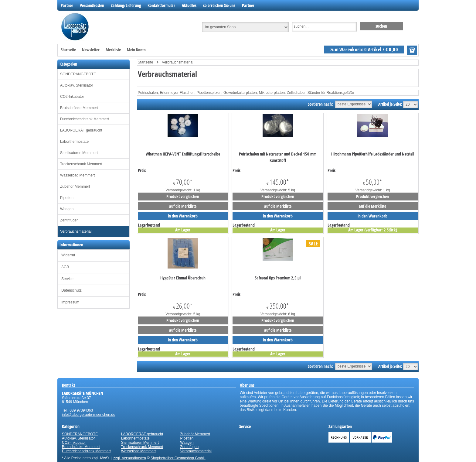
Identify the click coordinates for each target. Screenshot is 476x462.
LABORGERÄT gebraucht (81, 130)
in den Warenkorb (183, 216)
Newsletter (91, 50)
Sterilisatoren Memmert (79, 153)
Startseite (68, 50)
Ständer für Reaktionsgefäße (331, 93)
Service (67, 279)
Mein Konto (136, 50)
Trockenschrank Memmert (81, 164)
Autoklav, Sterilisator (77, 85)
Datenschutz (71, 290)
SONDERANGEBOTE (78, 74)
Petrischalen (148, 93)
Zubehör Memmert (75, 187)
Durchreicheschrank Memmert (85, 119)
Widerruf (68, 255)
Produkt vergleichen (183, 196)
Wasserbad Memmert (77, 175)
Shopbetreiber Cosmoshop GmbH (178, 458)
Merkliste (113, 50)
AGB (65, 267)
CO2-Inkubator (72, 97)
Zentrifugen (69, 220)
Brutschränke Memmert (79, 108)
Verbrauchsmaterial (76, 231)
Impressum (70, 302)
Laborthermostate (74, 142)
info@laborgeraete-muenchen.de (89, 415)
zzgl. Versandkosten (129, 458)
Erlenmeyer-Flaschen (177, 93)
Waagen (67, 209)
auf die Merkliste (183, 206)
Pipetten (67, 198)
